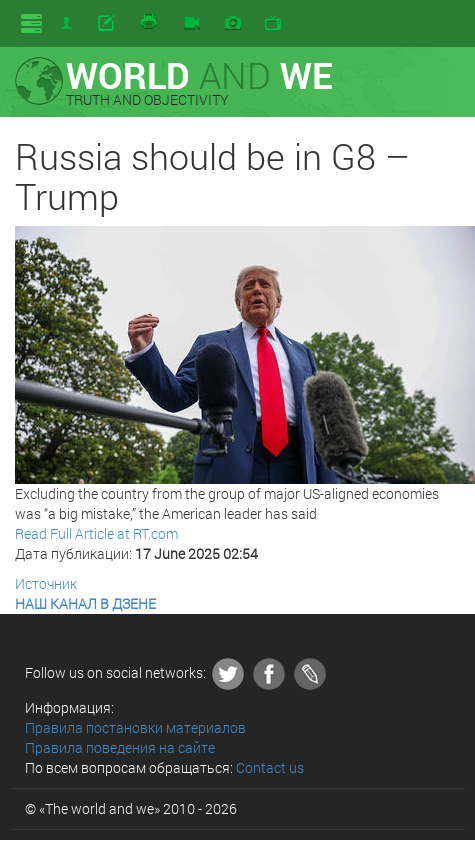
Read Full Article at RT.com (96, 533)
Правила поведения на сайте (120, 747)
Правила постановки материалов (135, 727)
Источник (46, 583)
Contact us (270, 767)
